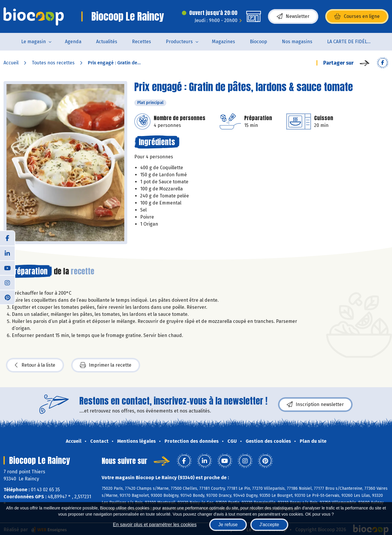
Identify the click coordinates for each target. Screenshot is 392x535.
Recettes (141, 42)
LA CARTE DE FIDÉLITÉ (350, 42)
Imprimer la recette (106, 365)
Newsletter (293, 16)
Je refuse (228, 525)
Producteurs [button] (179, 42)
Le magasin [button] (33, 42)
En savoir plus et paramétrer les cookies (155, 525)
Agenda (73, 42)
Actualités (107, 42)
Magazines (223, 42)
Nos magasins (297, 42)
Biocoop (258, 42)
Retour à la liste (35, 365)
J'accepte (269, 525)
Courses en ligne (357, 16)
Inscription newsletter (315, 405)
